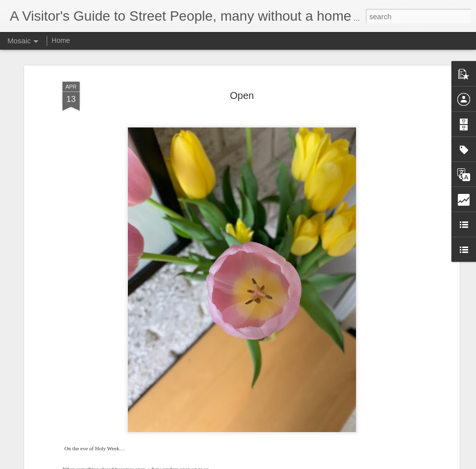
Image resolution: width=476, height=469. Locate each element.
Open (242, 95)
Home (61, 40)
